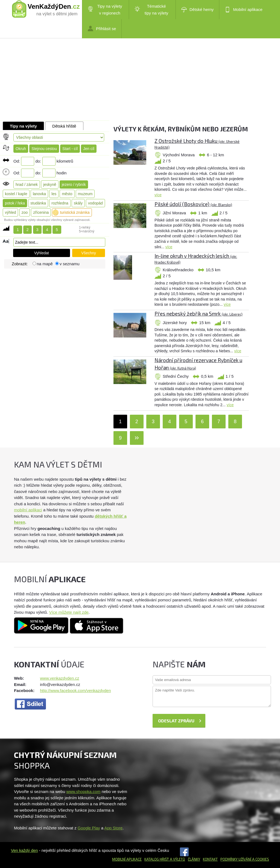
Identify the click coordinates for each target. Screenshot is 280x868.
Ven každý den (24, 850)
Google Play (89, 828)
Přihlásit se (102, 28)
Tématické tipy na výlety (151, 10)
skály (78, 203)
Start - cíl (70, 149)
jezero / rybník (74, 184)
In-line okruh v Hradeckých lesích (196, 259)
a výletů (177, 859)
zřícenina (41, 212)
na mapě (45, 264)
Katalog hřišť (157, 859)
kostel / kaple (16, 194)
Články (194, 859)
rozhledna (60, 203)
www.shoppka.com (83, 791)
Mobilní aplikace (244, 10)
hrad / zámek (27, 184)
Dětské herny (197, 10)
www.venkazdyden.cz (59, 678)
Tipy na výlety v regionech (105, 10)
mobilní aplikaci (28, 510)
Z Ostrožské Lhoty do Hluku (197, 144)
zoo (25, 212)
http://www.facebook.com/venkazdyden (75, 690)
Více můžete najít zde (69, 612)
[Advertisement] (140, 79)
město (67, 194)
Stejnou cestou (44, 149)
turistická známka (75, 212)
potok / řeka (15, 203)
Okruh (21, 149)
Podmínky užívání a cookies (245, 859)
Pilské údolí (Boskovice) (193, 204)
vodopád (95, 203)
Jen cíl (89, 149)
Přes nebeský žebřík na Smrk (199, 314)
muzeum (85, 194)
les (54, 194)
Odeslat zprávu (176, 721)
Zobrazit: (20, 264)
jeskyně (50, 184)
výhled (10, 212)
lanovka (39, 194)
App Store (113, 828)
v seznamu (70, 264)
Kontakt (210, 859)
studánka (38, 203)
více (158, 195)
